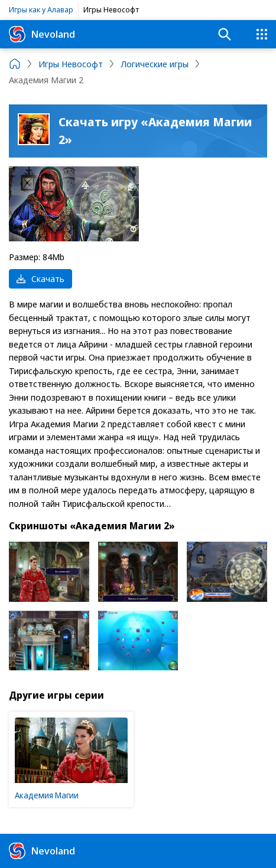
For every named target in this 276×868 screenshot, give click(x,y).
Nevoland (42, 34)
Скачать (40, 279)
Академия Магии (47, 795)
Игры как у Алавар (41, 9)
